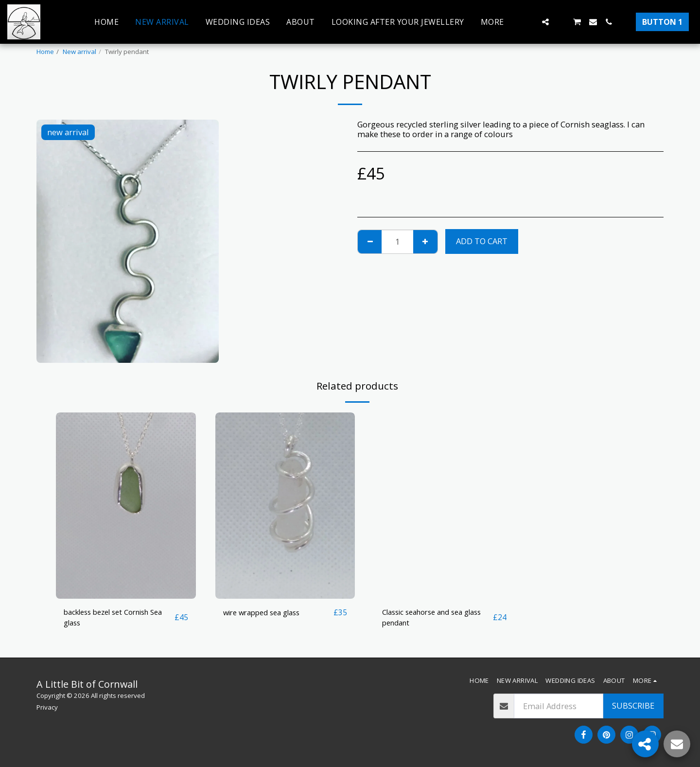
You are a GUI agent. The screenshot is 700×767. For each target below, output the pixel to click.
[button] (530, 22)
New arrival (79, 52)
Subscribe (633, 705)
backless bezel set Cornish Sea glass (113, 618)
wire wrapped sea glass (267, 612)
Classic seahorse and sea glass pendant (428, 618)
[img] (126, 506)
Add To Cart (482, 241)
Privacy (47, 707)
